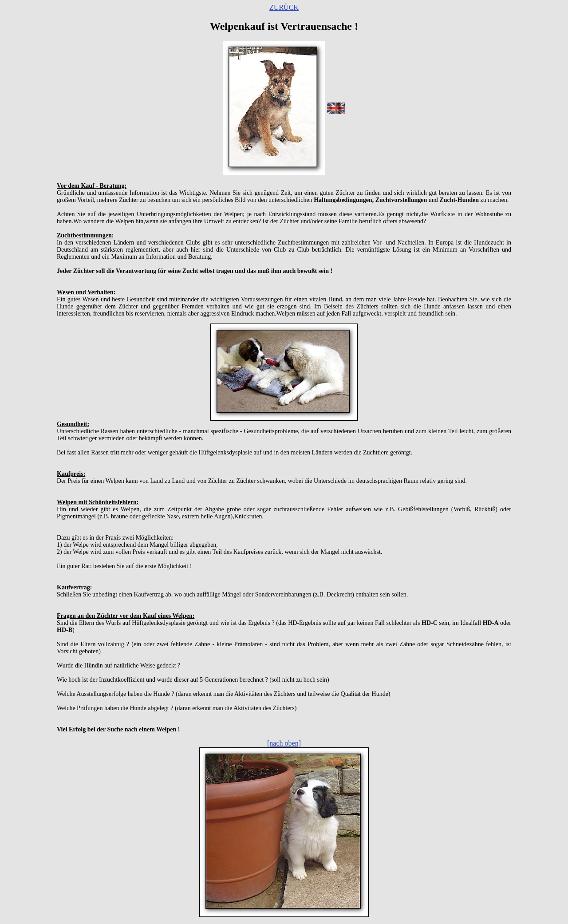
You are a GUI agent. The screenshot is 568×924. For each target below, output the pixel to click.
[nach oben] (284, 743)
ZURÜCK (284, 7)
